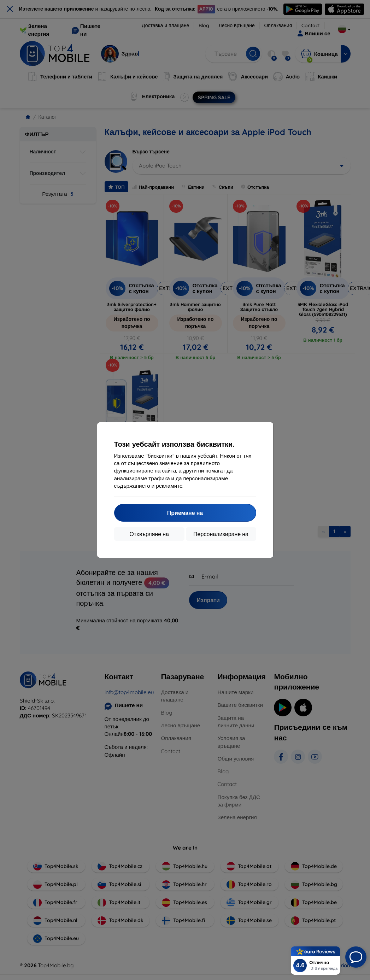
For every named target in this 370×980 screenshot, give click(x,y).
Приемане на (185, 513)
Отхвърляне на (149, 534)
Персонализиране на (221, 534)
